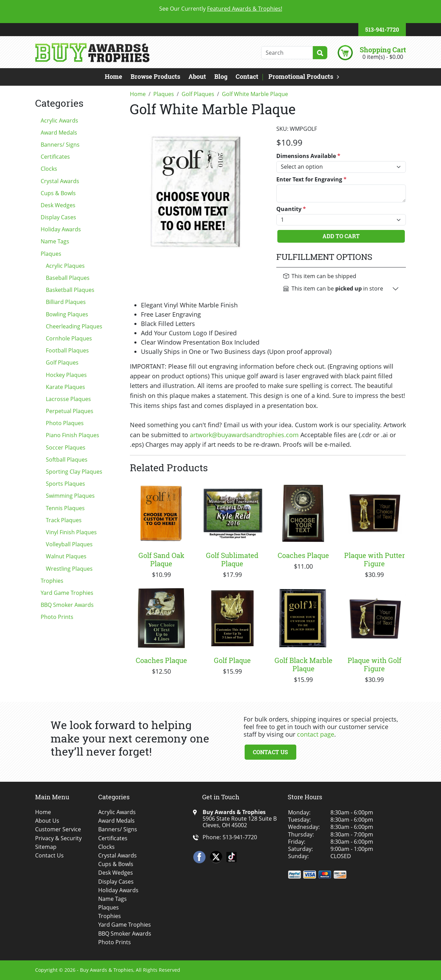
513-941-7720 (382, 29)
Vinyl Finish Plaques (71, 532)
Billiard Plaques (66, 302)
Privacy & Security (58, 838)
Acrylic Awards (59, 120)
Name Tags (55, 241)
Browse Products (155, 76)
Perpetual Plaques (70, 411)
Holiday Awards (61, 229)
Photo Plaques (65, 423)
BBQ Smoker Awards (67, 605)
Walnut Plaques (66, 556)
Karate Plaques (65, 387)
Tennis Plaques (65, 508)
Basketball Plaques (70, 290)
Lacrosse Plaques (68, 399)
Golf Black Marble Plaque (304, 664)
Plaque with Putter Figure (375, 559)
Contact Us (270, 752)
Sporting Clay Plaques (74, 472)
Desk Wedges (58, 205)
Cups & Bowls (58, 193)
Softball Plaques (67, 460)
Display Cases (58, 217)
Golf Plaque (232, 660)
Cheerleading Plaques (74, 326)
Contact (247, 76)
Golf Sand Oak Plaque (161, 559)
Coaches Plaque (303, 555)
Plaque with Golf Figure (375, 664)
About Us (47, 821)
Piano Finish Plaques (73, 435)
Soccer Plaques (66, 447)
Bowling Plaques (67, 314)
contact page (316, 734)
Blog (221, 76)
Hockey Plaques (66, 375)
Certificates (55, 157)
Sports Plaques (65, 484)
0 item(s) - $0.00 (383, 57)
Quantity (291, 209)
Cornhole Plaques (69, 338)
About (197, 76)
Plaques (51, 254)
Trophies (52, 581)
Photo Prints (57, 617)
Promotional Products (301, 76)
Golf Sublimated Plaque (232, 559)
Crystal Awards (60, 181)
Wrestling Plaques (69, 569)
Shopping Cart (383, 50)
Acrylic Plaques (65, 266)
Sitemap (46, 847)
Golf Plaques (62, 362)
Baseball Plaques (68, 278)
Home (114, 76)
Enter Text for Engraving (311, 180)
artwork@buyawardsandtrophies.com (244, 435)
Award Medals (59, 133)
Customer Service (58, 829)
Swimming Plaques (70, 496)
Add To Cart (341, 236)
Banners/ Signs (60, 145)
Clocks (49, 169)
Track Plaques (64, 520)
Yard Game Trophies (67, 593)
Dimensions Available (308, 156)
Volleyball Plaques (69, 544)
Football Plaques (67, 350)
